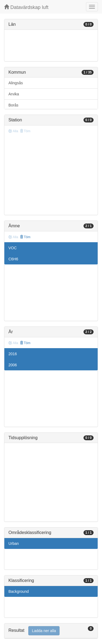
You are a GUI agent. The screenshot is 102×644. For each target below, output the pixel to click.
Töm (25, 237)
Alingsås (16, 83)
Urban (14, 543)
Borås (13, 105)
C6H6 (13, 259)
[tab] (51, 631)
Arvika (14, 94)
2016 (13, 354)
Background (19, 591)
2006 (13, 365)
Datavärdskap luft (26, 7)
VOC (13, 248)
